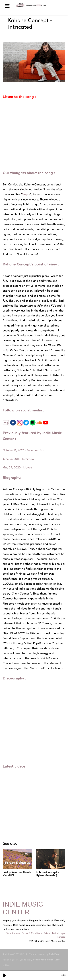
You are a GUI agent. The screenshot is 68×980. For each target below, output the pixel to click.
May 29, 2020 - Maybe (17, 468)
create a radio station (43, 960)
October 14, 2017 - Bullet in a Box (24, 451)
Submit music (13, 933)
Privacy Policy (51, 933)
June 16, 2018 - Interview (18, 459)
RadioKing (54, 954)
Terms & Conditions (32, 933)
